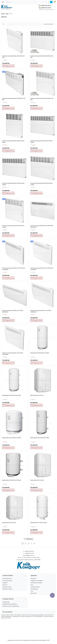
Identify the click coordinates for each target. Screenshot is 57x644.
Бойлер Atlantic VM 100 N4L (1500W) (39, 523)
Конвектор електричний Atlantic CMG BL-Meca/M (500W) (13, 142)
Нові (32, 591)
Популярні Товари (35, 587)
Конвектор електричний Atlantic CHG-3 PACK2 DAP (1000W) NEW (42, 269)
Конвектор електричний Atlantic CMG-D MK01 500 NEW (13, 57)
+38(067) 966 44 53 (45, 6)
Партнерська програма (36, 583)
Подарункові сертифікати (37, 581)
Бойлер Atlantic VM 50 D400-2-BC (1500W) (12, 438)
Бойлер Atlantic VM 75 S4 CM (37, 395)
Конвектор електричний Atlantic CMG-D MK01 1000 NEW (42, 99)
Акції (32, 585)
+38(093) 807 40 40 (45, 8)
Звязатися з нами (7, 587)
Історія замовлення (7, 581)
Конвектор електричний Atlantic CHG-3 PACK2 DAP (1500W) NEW (14, 269)
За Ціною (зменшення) (49, 24)
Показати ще (28, 539)
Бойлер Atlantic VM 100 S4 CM (9, 523)
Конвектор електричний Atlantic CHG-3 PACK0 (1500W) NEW (41, 311)
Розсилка (5, 585)
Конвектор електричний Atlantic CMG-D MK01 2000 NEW (42, 57)
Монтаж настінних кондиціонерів (11, 606)
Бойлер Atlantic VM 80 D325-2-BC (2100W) (12, 395)
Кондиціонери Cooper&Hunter (10, 604)
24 (4, 24)
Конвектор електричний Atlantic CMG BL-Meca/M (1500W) (41, 184)
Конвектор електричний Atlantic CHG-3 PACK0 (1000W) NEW (13, 354)
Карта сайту (34, 593)
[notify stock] (8, 66)
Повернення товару (7, 589)
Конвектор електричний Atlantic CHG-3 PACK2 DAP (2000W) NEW (42, 226)
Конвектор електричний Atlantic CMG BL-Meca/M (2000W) (13, 184)
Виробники (33, 579)
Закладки (5, 583)
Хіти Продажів (34, 589)
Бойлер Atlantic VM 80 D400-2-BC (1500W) (40, 353)
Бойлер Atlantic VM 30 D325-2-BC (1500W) (12, 480)
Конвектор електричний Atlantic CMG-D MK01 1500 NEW (14, 99)
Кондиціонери (6, 602)
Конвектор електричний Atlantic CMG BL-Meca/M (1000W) (13, 226)
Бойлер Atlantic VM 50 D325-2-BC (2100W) (40, 438)
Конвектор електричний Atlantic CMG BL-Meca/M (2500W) (41, 142)
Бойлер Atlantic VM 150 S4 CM (37, 480)
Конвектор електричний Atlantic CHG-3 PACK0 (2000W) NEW (13, 311)
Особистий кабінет (7, 579)
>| (34, 543)
